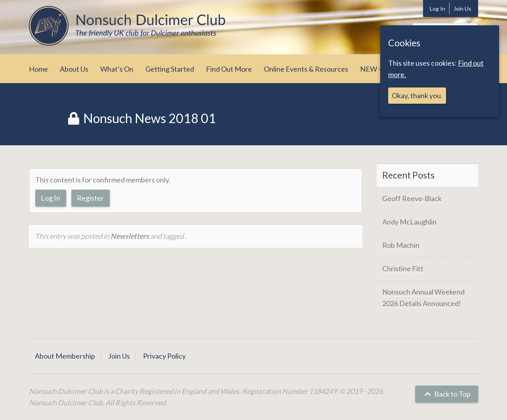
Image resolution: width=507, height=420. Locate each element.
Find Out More (229, 69)
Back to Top (447, 394)
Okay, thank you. (417, 95)
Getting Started (170, 69)
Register (90, 198)
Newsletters (130, 236)
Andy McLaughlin (409, 222)
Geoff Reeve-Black (412, 198)
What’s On (117, 69)
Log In (437, 9)
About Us (74, 69)
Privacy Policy (164, 356)
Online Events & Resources (306, 69)
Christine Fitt (403, 268)
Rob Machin (401, 245)
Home (38, 69)
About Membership (65, 356)
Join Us (462, 9)
